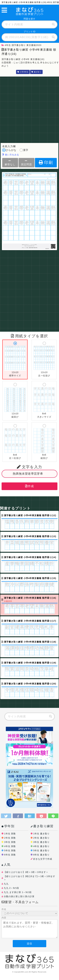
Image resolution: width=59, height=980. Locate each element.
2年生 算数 (10, 838)
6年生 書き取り (41, 855)
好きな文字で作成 (43, 859)
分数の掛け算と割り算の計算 (19, 896)
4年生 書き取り (41, 846)
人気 (6, 865)
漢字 (24, 150)
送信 (29, 944)
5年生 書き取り (41, 850)
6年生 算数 (10, 855)
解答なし (10, 163)
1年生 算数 (10, 834)
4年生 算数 (10, 846)
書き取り (36, 72)
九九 (6, 884)
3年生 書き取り (41, 842)
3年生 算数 (10, 842)
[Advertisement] (29, 109)
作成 (30, 486)
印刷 (46, 162)
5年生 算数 (10, 850)
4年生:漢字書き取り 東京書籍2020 (21, 45)
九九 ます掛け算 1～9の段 (18, 892)
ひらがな (9, 150)
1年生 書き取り (41, 834)
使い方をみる (11, 155)
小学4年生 (23, 72)
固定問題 (26, 163)
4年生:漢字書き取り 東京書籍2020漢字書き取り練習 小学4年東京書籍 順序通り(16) (15, 175)
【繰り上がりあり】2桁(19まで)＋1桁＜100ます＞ (29, 878)
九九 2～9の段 (11, 888)
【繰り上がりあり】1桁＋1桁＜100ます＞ (26, 872)
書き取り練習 (42, 826)
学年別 (8, 826)
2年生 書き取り (41, 838)
